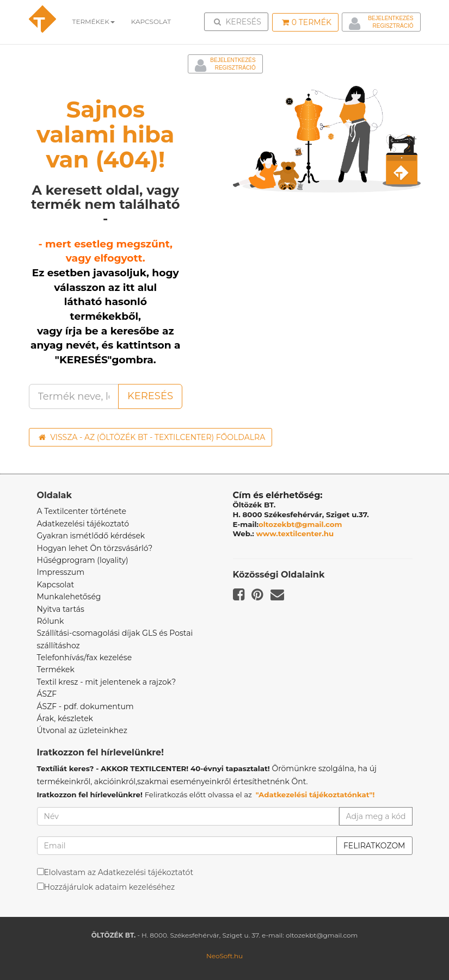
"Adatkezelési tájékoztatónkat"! (315, 795)
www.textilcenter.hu (295, 534)
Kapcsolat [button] (151, 21)
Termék (307, 22)
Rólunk (51, 621)
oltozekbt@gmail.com (300, 524)
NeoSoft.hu (224, 956)
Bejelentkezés (390, 18)
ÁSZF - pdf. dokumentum (85, 706)
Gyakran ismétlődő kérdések (91, 536)
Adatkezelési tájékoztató (83, 524)
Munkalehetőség (69, 597)
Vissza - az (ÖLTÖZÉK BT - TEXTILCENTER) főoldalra (152, 437)
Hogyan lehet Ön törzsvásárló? (95, 548)
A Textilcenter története (82, 511)
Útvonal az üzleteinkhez (82, 730)
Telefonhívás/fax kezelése (85, 658)
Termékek (94, 21)
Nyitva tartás (61, 609)
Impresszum (61, 572)
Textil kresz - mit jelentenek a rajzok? (107, 682)
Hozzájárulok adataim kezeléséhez (110, 887)
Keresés (239, 21)
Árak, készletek (65, 718)
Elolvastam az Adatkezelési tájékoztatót (119, 872)
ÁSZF (47, 694)
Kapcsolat (56, 585)
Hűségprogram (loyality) (83, 560)
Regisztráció (393, 26)
